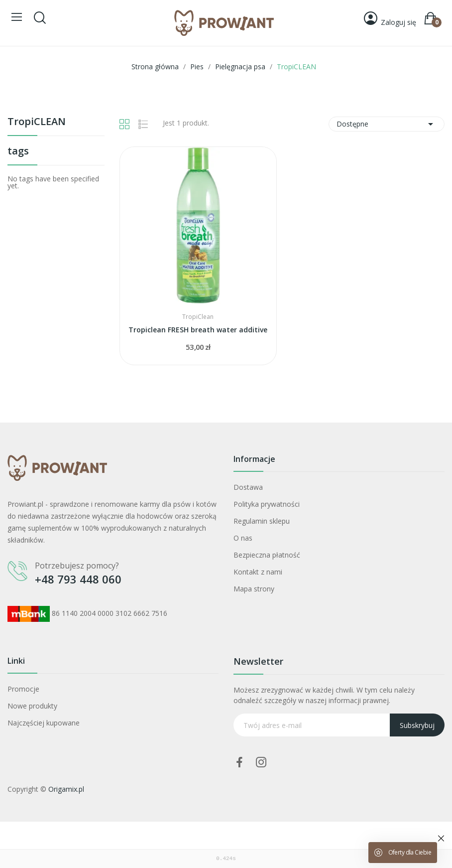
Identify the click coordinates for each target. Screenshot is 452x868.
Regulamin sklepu (262, 521)
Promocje (23, 689)
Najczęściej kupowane (44, 723)
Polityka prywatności (267, 504)
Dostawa (248, 487)
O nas (243, 538)
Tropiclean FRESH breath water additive (198, 330)
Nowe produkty (32, 706)
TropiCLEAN (37, 122)
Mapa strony (254, 589)
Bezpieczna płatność (267, 555)
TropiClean (198, 317)
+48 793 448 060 (78, 579)
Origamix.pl (66, 789)
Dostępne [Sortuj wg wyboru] (387, 124)
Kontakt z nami (258, 572)
